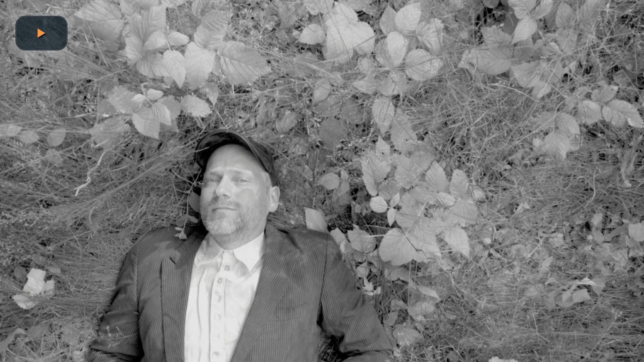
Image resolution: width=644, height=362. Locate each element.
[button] (41, 33)
